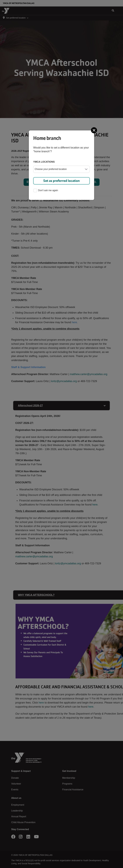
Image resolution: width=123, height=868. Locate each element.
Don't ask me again (46, 191)
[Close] (94, 130)
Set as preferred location (61, 181)
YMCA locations (44, 162)
